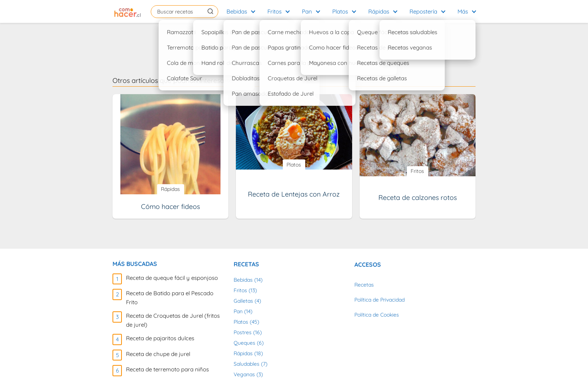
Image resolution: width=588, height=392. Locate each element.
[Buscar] (210, 11)
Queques (244, 343)
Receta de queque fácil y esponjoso (172, 278)
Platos (340, 11)
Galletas (243, 301)
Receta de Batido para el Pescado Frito (170, 298)
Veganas (244, 374)
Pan (307, 11)
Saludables (247, 364)
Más (463, 11)
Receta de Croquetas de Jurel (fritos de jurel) (173, 320)
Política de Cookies (377, 315)
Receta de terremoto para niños (167, 369)
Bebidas (237, 11)
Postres (243, 332)
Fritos (274, 11)
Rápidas (379, 11)
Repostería (423, 11)
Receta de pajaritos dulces (160, 338)
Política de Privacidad (379, 300)
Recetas (364, 285)
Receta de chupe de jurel (158, 354)
